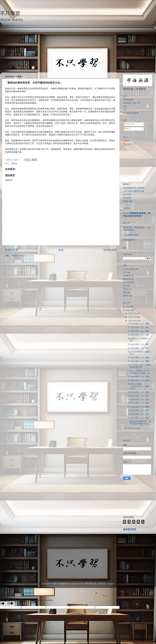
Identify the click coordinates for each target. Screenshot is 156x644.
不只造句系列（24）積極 (138, 358)
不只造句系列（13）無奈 (138, 418)
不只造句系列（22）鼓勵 (138, 377)
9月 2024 (132, 428)
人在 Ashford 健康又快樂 (134, 191)
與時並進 (127, 282)
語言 (125, 106)
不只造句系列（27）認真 (138, 335)
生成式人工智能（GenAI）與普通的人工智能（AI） (139, 372)
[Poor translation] (10, 604)
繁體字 (126, 296)
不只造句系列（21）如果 (138, 380)
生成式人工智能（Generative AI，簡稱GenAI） (138, 386)
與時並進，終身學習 (132, 103)
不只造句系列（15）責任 (138, 411)
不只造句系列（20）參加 (138, 392)
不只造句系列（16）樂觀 (138, 407)
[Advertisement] (78, 53)
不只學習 (10, 13)
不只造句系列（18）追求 (138, 400)
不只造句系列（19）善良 (138, 396)
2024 (128, 310)
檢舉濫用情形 (130, 529)
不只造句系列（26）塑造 (138, 344)
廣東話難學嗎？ (130, 240)
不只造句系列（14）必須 (138, 414)
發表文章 (130, 124)
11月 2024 (133, 317)
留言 (128, 129)
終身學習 (127, 276)
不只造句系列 (129, 269)
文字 (125, 110)
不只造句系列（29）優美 (138, 328)
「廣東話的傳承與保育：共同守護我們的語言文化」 (139, 423)
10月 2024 (133, 321)
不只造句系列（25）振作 (138, 348)
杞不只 (129, 145)
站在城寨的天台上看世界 (134, 188)
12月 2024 (133, 313)
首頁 (61, 250)
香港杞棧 (127, 198)
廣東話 (14, 164)
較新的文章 (11, 250)
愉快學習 (127, 279)
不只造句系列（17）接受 (138, 403)
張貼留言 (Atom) (18, 256)
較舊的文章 (110, 250)
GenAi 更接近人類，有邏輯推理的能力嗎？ (139, 366)
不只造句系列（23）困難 (138, 361)
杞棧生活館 (128, 201)
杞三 (128, 141)
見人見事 (127, 195)
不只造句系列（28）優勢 (138, 331)
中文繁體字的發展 (131, 113)
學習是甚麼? (128, 100)
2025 (128, 307)
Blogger (111, 584)
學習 (125, 292)
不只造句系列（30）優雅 (138, 324)
